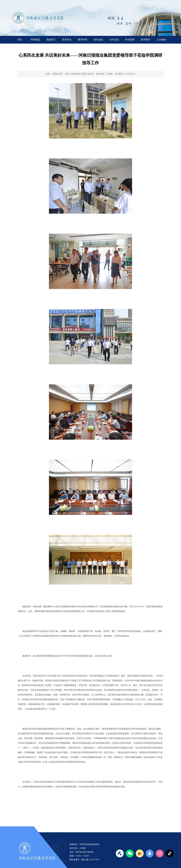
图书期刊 (146, 40)
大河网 (82, 848)
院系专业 (67, 40)
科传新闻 (130, 40)
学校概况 (35, 40)
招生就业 (98, 40)
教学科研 (83, 40)
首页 (20, 40)
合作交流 (114, 40)
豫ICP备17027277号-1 (91, 860)
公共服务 (161, 40)
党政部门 (51, 40)
